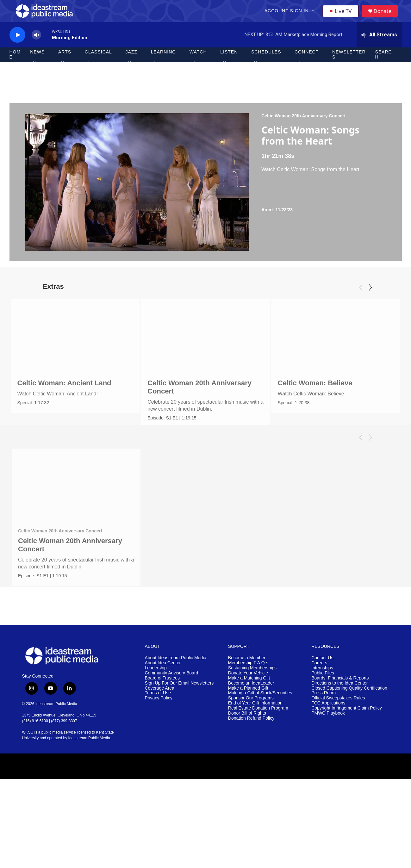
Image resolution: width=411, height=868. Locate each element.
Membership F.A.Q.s (248, 708)
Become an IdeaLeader (251, 728)
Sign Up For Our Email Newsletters (179, 728)
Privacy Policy (159, 744)
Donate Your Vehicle (248, 718)
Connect (307, 63)
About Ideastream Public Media (176, 703)
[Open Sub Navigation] (314, 16)
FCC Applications (328, 749)
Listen (229, 63)
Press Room (324, 738)
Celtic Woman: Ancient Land (64, 394)
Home (15, 66)
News (37, 63)
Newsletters (349, 66)
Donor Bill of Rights (247, 759)
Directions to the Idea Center (339, 728)
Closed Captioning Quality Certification (349, 733)
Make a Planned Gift (248, 733)
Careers (319, 708)
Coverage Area (160, 733)
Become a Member (247, 703)
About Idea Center (163, 708)
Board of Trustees (162, 723)
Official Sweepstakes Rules (338, 744)
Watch (198, 63)
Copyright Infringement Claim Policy (347, 754)
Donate (386, 17)
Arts (65, 63)
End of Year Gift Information (255, 749)
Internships (322, 713)
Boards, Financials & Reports (340, 723)
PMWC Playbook (328, 759)
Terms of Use (158, 738)
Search (383, 66)
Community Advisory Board (172, 718)
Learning (164, 63)
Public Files (323, 718)
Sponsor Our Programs (251, 744)
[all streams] (379, 46)
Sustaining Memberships (252, 713)
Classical (98, 63)
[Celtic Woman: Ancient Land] (75, 346)
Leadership (156, 713)
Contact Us (322, 703)
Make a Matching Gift (249, 723)
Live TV (342, 16)
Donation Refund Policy (251, 764)
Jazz (131, 63)
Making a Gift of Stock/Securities (260, 738)
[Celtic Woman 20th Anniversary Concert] (176, 346)
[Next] (370, 299)
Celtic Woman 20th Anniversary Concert (303, 127)
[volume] (36, 46)
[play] (17, 46)
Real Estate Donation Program (258, 754)
